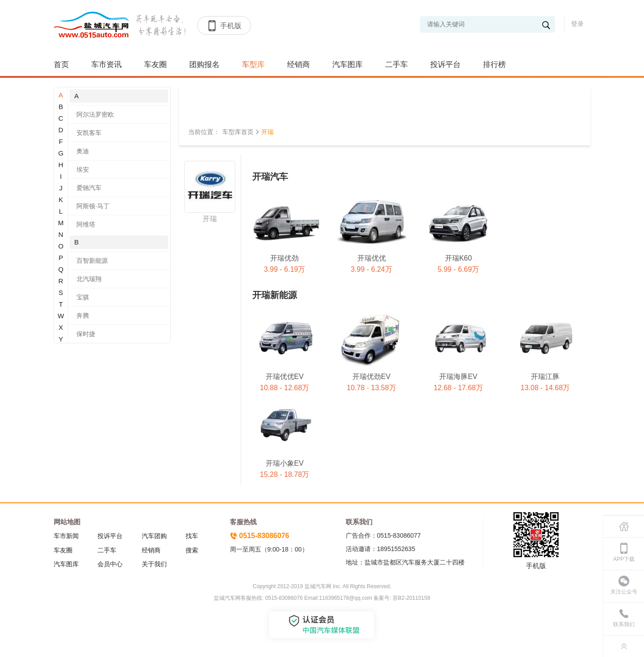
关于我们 (154, 564)
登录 (577, 24)
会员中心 (110, 564)
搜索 (192, 550)
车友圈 (155, 65)
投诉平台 (445, 65)
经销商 (299, 65)
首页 (61, 65)
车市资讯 (106, 65)
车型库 (253, 65)
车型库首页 (238, 132)
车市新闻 (66, 536)
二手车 (396, 65)
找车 (192, 536)
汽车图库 (347, 65)
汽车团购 (154, 536)
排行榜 (494, 65)
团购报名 (204, 65)
